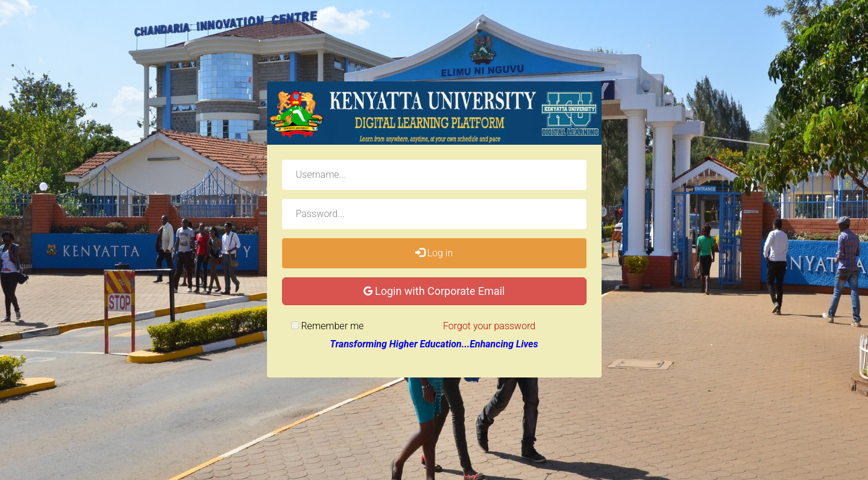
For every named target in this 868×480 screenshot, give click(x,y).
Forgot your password (489, 326)
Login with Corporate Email (434, 291)
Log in (434, 253)
